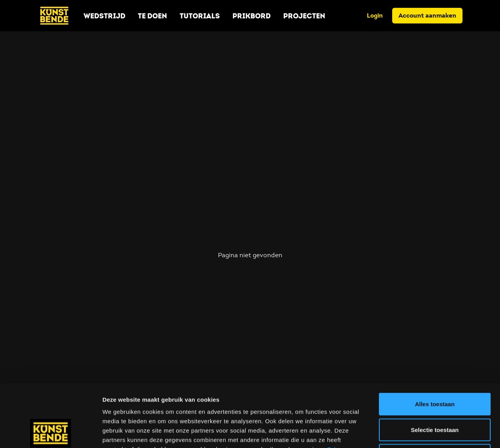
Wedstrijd (104, 16)
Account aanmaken (427, 15)
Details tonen (422, 433)
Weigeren (435, 397)
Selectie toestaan (435, 371)
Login (375, 15)
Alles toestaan (435, 345)
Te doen (153, 16)
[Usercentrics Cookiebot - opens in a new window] (51, 433)
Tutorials (200, 16)
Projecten (304, 16)
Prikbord (252, 16)
